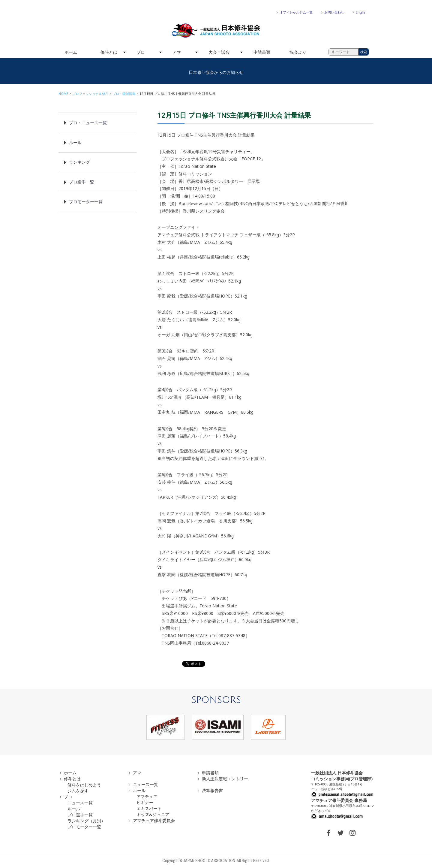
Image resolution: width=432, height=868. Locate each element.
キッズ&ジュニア (153, 814)
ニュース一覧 (80, 803)
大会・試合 (219, 52)
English (362, 12)
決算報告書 (212, 790)
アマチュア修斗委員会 (154, 820)
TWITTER (340, 833)
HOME (63, 94)
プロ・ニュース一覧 (88, 123)
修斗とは (109, 52)
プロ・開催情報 (124, 94)
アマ (177, 52)
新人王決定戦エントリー (225, 779)
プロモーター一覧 (86, 202)
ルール (75, 142)
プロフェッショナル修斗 (90, 94)
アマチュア (147, 796)
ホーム (71, 52)
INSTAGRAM (352, 833)
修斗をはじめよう (84, 785)
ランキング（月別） (86, 821)
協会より (298, 52)
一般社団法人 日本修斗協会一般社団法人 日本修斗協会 (216, 31)
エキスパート (149, 808)
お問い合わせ (334, 12)
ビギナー (145, 802)
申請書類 (262, 52)
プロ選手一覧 (82, 182)
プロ (141, 52)
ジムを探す (78, 791)
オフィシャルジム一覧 (296, 12)
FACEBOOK (328, 833)
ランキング (79, 162)
